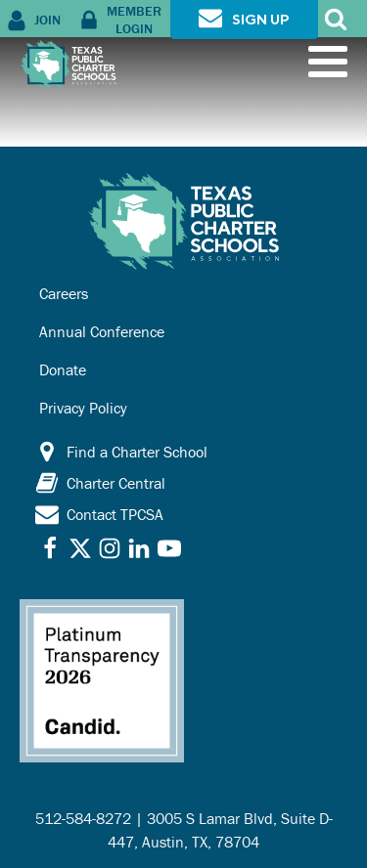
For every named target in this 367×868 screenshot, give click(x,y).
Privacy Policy (83, 408)
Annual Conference (102, 331)
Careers (64, 293)
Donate (63, 369)
